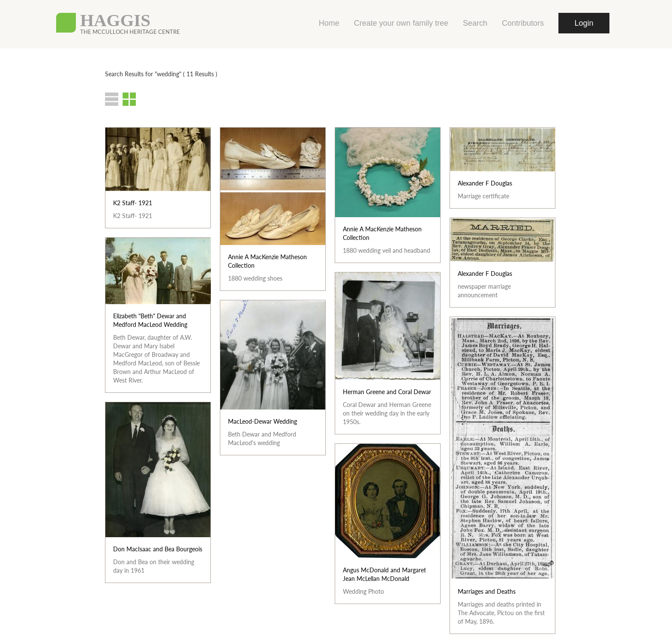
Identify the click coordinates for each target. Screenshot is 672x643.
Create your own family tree (401, 23)
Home (329, 23)
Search (475, 23)
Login (584, 23)
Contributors (523, 23)
